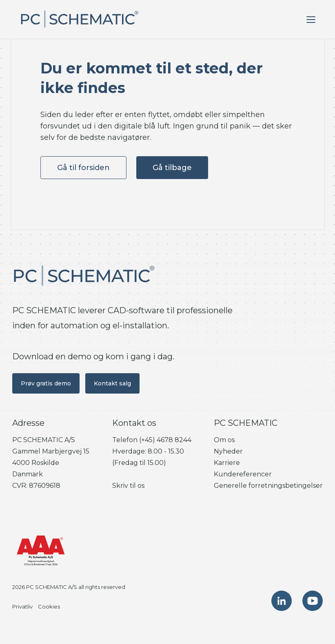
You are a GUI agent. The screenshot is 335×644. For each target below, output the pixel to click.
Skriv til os (128, 486)
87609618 (45, 486)
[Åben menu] (311, 20)
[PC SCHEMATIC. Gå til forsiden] (79, 19)
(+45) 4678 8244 (165, 440)
